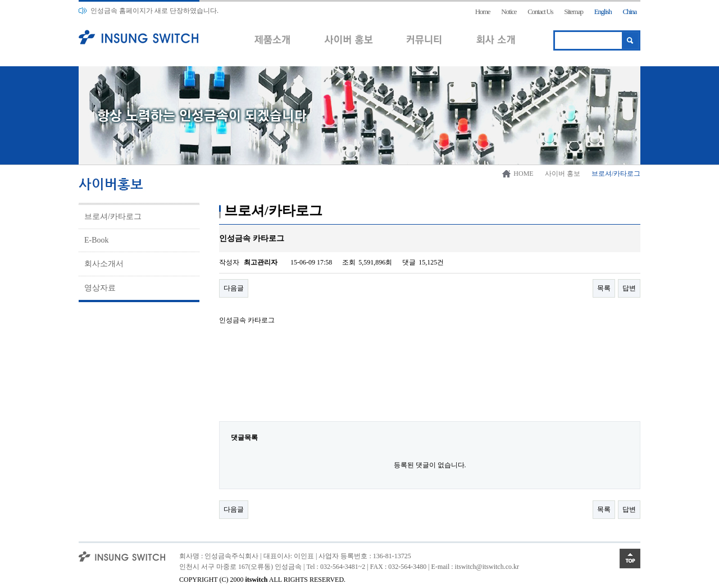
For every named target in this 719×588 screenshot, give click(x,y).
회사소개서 (104, 264)
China (629, 12)
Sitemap (574, 12)
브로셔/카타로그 (113, 216)
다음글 (234, 288)
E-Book (97, 240)
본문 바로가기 (0, 0)
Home (483, 12)
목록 (604, 288)
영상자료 (100, 288)
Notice (509, 12)
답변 (629, 288)
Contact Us (540, 12)
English (603, 12)
